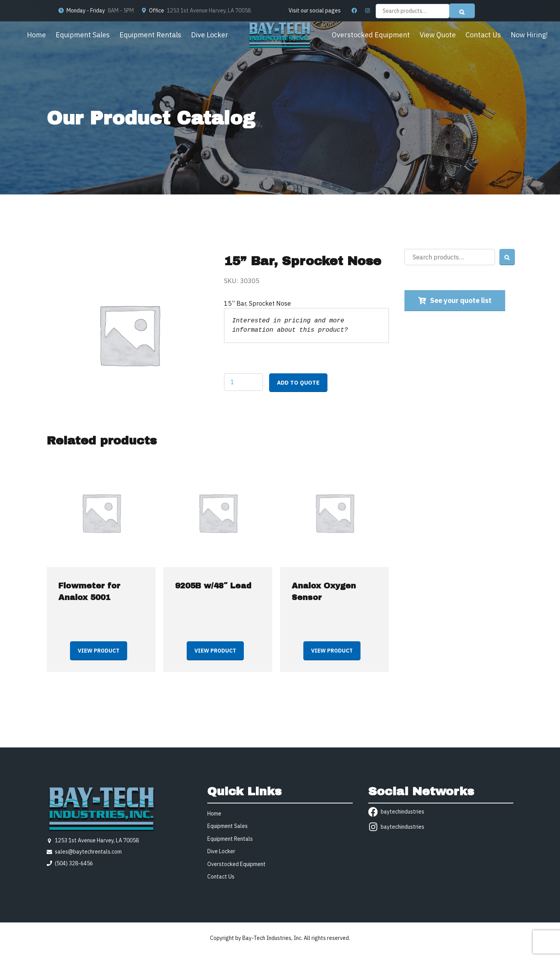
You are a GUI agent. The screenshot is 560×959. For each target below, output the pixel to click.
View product (99, 651)
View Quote (438, 35)
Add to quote (298, 382)
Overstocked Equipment (371, 35)
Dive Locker (210, 35)
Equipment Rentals (150, 35)
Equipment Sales (83, 35)
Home (36, 35)
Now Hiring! (529, 35)
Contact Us (483, 35)
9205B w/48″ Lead (213, 586)
